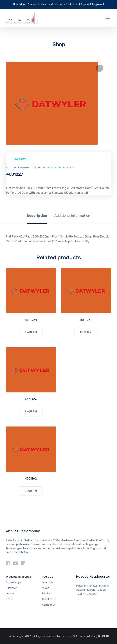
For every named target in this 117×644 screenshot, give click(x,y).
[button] (100, 68)
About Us (48, 582)
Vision (46, 588)
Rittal (9, 599)
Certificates (49, 599)
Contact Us (49, 605)
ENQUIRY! (20, 159)
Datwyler (11, 588)
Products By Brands (18, 577)
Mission (46, 594)
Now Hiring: (20, 5)
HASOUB (48, 577)
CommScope (13, 582)
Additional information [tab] (72, 216)
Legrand (11, 594)
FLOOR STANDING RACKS (61, 168)
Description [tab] (37, 216)
